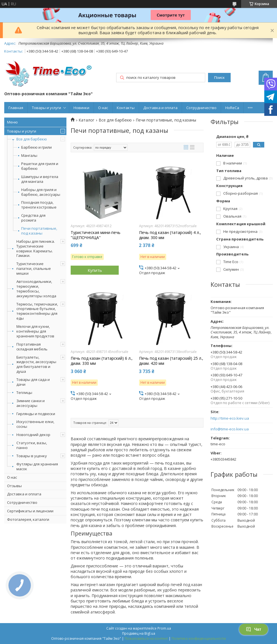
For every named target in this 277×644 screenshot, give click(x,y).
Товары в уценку (32, 456)
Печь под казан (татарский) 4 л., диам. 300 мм (170, 235)
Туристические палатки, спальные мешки (34, 268)
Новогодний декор (33, 435)
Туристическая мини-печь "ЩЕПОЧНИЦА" (96, 235)
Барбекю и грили (36, 147)
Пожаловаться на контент (146, 638)
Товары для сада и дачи (33, 382)
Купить (95, 270)
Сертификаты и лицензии (30, 511)
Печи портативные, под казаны (39, 231)
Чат (254, 629)
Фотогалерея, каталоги (28, 519)
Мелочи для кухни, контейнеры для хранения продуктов (35, 331)
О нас (103, 108)
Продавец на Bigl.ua (139, 633)
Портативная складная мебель (32, 347)
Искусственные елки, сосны (35, 424)
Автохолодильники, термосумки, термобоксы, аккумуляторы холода (36, 289)
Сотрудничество (201, 108)
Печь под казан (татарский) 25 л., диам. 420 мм (171, 361)
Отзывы (14, 486)
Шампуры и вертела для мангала (40, 179)
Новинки (81, 108)
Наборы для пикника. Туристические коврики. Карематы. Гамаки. (36, 249)
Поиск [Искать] (219, 78)
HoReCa (232, 108)
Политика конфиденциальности (199, 638)
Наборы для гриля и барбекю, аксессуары (41, 192)
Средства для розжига (33, 218)
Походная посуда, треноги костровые (39, 205)
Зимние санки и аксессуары (31, 403)
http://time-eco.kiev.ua (230, 418)
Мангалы (29, 156)
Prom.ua (164, 628)
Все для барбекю (32, 139)
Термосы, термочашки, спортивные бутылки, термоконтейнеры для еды (37, 311)
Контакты (126, 108)
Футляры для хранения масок (37, 466)
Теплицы (24, 393)
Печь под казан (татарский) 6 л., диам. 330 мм (102, 361)
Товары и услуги (46, 108)
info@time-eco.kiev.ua (230, 429)
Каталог (86, 120)
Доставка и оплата (160, 108)
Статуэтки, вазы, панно (32, 445)
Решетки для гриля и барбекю (40, 166)
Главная (16, 108)
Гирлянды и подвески (36, 414)
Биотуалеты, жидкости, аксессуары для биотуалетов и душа (36, 364)
